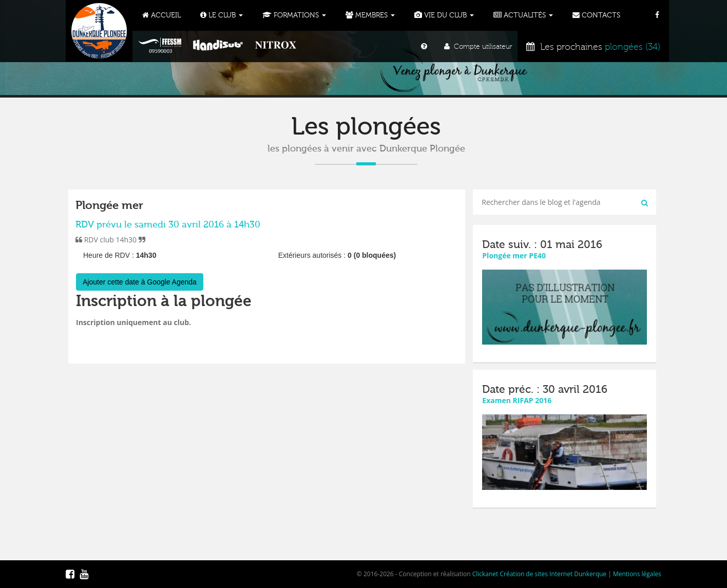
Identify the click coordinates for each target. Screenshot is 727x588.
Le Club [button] (222, 15)
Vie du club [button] (444, 15)
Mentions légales (637, 574)
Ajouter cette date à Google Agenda (140, 282)
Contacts (596, 15)
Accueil (161, 15)
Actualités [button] (523, 15)
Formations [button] (294, 15)
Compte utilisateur (478, 47)
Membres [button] (370, 15)
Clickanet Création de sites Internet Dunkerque (539, 574)
